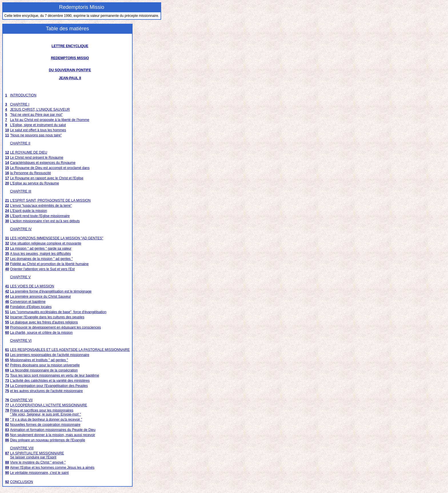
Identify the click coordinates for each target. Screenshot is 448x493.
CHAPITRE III (21, 191)
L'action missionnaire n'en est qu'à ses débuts (45, 221)
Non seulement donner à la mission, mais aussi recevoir (52, 435)
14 (7, 163)
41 (7, 286)
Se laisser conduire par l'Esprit (33, 457)
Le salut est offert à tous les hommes (38, 130)
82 (7, 425)
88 (7, 462)
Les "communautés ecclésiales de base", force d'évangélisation (58, 312)
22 (7, 206)
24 (7, 211)
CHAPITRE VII (21, 400)
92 (7, 482)
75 (7, 391)
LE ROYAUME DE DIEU (29, 152)
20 (7, 183)
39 (7, 264)
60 (7, 333)
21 (7, 200)
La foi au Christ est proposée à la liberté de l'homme (50, 120)
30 (7, 221)
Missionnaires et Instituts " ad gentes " (39, 360)
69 (7, 370)
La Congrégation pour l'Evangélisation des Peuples (49, 386)
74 (7, 386)
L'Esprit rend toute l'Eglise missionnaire (40, 216)
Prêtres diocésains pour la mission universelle (45, 365)
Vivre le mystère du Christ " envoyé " (38, 462)
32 (7, 243)
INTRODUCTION (23, 95)
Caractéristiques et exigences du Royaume (43, 163)
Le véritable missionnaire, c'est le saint (39, 473)
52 (7, 317)
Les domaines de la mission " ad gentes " (41, 259)
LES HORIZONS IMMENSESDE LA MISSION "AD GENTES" (57, 238)
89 (7, 468)
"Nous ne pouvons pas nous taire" (36, 135)
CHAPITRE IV (21, 229)
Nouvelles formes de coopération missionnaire (45, 425)
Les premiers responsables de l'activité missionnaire (50, 355)
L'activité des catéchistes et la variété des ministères (50, 381)
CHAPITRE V (20, 277)
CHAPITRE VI (21, 341)
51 (7, 312)
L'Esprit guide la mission (28, 211)
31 (7, 238)
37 (7, 259)
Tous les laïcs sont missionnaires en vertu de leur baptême (55, 375)
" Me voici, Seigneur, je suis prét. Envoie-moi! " (45, 414)
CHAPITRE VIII (22, 448)
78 (7, 410)
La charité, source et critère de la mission (41, 333)
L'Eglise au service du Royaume (34, 183)
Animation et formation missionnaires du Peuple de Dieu (53, 430)
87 (7, 453)
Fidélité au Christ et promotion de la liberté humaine (49, 264)
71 (7, 375)
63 (7, 355)
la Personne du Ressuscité (30, 173)
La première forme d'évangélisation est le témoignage (51, 291)
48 (7, 307)
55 (7, 322)
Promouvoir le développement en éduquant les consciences (55, 327)
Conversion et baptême (28, 302)
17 (7, 178)
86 (7, 440)
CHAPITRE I (20, 104)
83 (7, 430)
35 (7, 254)
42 (7, 291)
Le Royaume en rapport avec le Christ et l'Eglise (47, 178)
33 (7, 249)
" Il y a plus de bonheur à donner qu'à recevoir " (46, 420)
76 (7, 400)
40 (7, 269)
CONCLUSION (21, 482)
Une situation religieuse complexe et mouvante (46, 243)
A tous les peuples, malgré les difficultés (40, 254)
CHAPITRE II (20, 143)
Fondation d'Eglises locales (31, 307)
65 (7, 360)
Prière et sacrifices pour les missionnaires (42, 410)
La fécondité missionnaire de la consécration (44, 370)
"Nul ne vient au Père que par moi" (36, 115)
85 (7, 435)
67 (7, 365)
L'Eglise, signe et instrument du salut (38, 125)
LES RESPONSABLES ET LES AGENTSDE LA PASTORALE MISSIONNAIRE (70, 350)
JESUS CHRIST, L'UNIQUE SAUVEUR (40, 110)
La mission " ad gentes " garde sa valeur (41, 249)
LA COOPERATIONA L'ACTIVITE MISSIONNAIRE (48, 405)
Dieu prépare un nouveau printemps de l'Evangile (47, 440)
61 (7, 350)
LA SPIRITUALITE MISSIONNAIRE (37, 453)
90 (7, 473)
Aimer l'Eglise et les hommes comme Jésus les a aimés (52, 468)
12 (7, 152)
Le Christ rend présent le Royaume (37, 158)
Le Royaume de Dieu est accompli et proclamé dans (50, 168)
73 (7, 381)
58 (7, 327)
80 (7, 420)
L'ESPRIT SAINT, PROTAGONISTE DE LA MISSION (50, 200)
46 (7, 302)
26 (7, 216)
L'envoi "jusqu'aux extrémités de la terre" (41, 206)
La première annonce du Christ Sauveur (40, 297)
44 (7, 297)
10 (7, 130)
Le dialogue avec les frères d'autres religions (44, 322)
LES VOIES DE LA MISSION (32, 286)
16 (7, 173)
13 (7, 158)
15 (7, 168)
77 (7, 405)
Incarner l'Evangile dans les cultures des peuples (47, 317)
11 (7, 135)
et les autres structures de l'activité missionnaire (46, 391)
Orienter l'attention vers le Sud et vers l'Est (42, 269)
